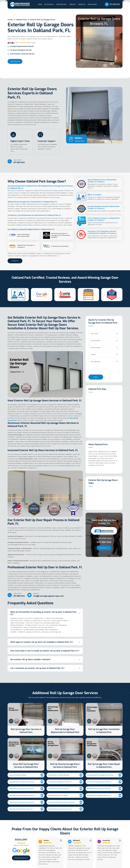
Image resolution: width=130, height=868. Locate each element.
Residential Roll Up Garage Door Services (104, 775)
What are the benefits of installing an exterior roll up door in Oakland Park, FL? (44, 613)
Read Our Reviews (21, 858)
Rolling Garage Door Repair (26, 775)
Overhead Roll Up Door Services (65, 789)
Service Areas (92, 4)
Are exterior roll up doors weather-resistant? (30, 659)
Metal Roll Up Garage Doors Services (104, 789)
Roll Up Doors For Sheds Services (65, 775)
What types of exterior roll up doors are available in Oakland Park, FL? (42, 642)
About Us (73, 4)
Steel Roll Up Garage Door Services (104, 795)
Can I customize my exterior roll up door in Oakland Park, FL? (37, 668)
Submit (96, 377)
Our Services (48, 4)
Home (40, 4)
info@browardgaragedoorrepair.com (48, 596)
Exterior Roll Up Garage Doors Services (26, 802)
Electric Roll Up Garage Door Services (104, 782)
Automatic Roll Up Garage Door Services (26, 795)
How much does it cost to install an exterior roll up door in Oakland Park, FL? (44, 651)
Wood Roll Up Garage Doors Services (65, 809)
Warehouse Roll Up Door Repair (65, 795)
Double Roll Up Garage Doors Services (26, 789)
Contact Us (82, 4)
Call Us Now (15, 61)
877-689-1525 (112, 4)
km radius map (104, 415)
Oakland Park (21, 20)
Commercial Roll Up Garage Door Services (65, 802)
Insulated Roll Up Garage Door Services (26, 782)
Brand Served (61, 4)
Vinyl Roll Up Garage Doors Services (65, 782)
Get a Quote (104, 548)
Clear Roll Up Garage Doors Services (26, 809)
